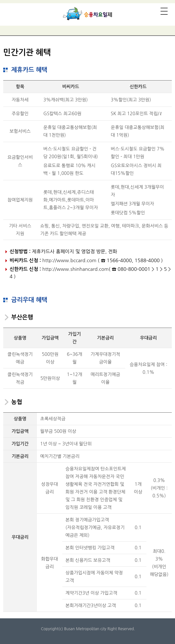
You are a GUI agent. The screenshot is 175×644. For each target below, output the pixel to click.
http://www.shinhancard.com (76, 269)
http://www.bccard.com (69, 260)
